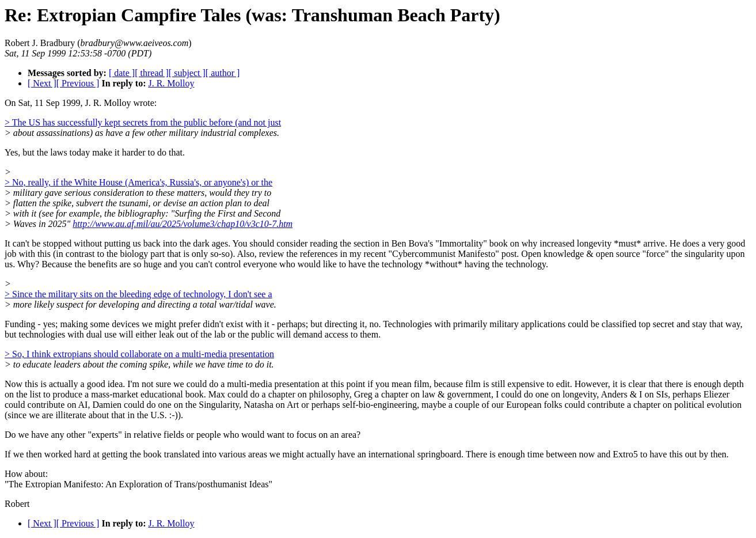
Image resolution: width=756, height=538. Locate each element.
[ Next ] (42, 83)
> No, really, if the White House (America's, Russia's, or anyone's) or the (138, 182)
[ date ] (122, 73)
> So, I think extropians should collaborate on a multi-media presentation (139, 354)
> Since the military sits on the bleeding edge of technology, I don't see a (138, 294)
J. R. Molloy (171, 83)
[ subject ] (187, 73)
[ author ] (223, 73)
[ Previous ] (78, 83)
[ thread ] (152, 73)
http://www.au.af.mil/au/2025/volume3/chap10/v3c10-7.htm (183, 224)
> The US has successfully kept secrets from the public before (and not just (143, 122)
